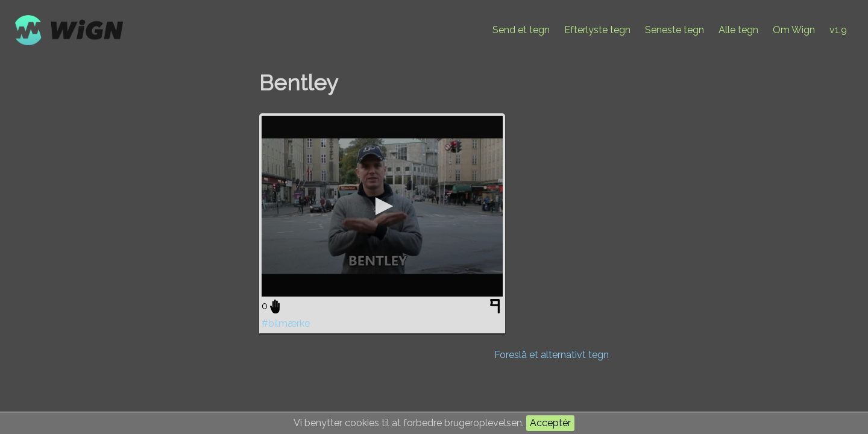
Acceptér (550, 423)
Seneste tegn (675, 30)
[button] (382, 206)
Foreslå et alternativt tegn (552, 355)
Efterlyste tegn (597, 30)
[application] (382, 206)
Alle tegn (738, 30)
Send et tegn (521, 30)
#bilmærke (286, 323)
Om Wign (794, 30)
